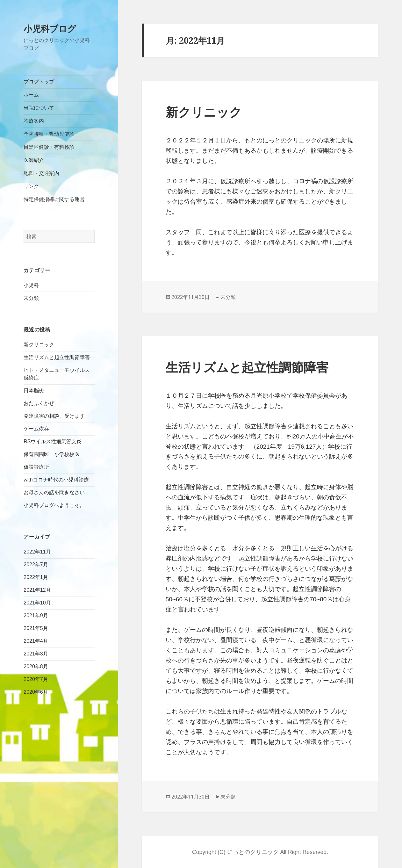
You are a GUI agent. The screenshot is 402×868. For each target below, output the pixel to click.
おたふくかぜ (39, 403)
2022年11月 (37, 552)
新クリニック (39, 345)
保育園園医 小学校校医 (52, 454)
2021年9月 (36, 615)
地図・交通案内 (41, 173)
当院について (39, 108)
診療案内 (34, 121)
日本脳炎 (36, 391)
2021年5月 (36, 628)
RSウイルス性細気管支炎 (53, 441)
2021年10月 (37, 603)
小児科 (31, 285)
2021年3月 (36, 654)
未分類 (31, 298)
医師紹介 (34, 160)
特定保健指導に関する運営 (54, 199)
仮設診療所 (36, 467)
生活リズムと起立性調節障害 (57, 357)
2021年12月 (37, 590)
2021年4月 (36, 641)
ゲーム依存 (36, 429)
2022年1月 (36, 577)
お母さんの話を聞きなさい (54, 492)
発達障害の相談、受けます (54, 416)
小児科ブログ (50, 29)
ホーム (31, 95)
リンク (31, 186)
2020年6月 (36, 692)
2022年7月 (36, 564)
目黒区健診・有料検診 (49, 147)
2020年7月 (36, 679)
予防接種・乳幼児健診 (49, 134)
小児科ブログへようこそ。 (54, 505)
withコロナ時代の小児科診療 (56, 480)
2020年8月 (36, 666)
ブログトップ (39, 82)
